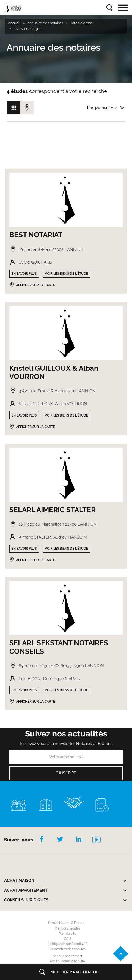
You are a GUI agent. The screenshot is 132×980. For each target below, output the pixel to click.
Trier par (94, 108)
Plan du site (67, 934)
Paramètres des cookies (67, 949)
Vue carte (27, 108)
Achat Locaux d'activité (67, 961)
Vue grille (13, 108)
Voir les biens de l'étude (66, 274)
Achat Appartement (67, 956)
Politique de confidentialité (67, 944)
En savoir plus (24, 274)
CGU (67, 939)
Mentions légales (67, 928)
